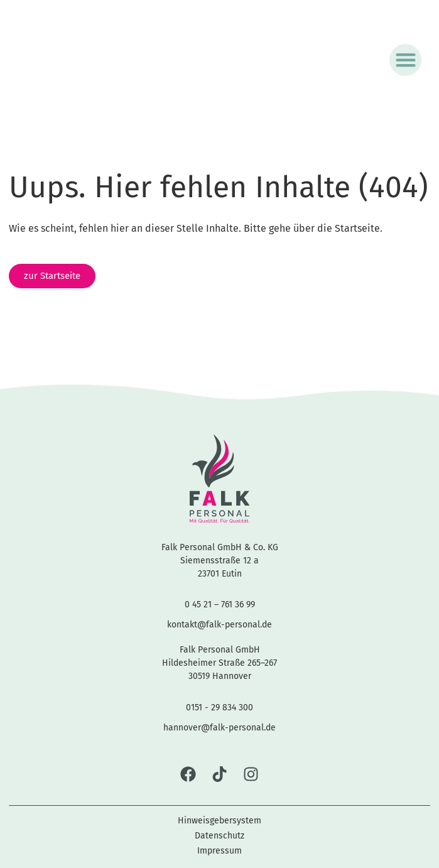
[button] (405, 60)
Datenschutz (219, 836)
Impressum (219, 851)
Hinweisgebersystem (219, 821)
